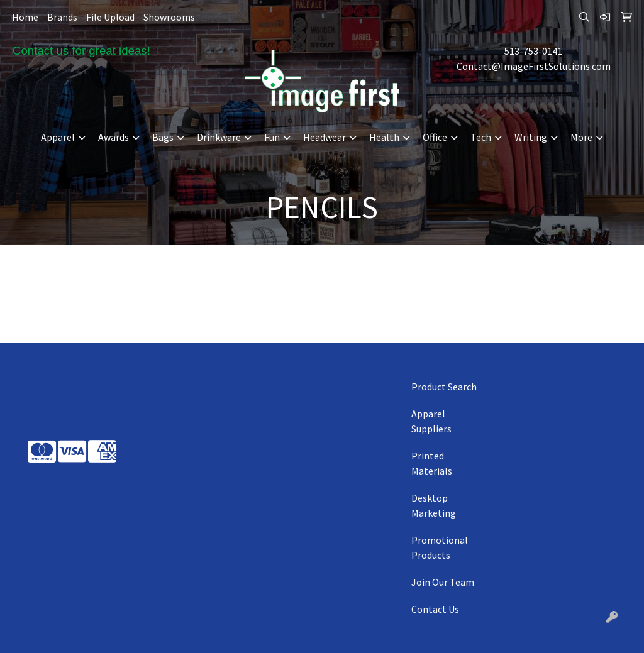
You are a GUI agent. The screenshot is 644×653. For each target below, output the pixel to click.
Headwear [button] (325, 137)
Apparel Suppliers (431, 421)
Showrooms (169, 17)
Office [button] (435, 137)
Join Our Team (443, 582)
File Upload (110, 17)
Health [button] (384, 137)
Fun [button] (272, 137)
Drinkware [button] (219, 137)
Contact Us (435, 609)
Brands (62, 17)
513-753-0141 (533, 51)
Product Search (444, 387)
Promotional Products (440, 547)
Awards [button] (114, 137)
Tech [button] (481, 137)
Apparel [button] (58, 137)
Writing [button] (531, 137)
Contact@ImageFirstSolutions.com (534, 66)
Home (25, 17)
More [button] (581, 137)
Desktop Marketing (434, 505)
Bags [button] (163, 137)
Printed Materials (432, 463)
